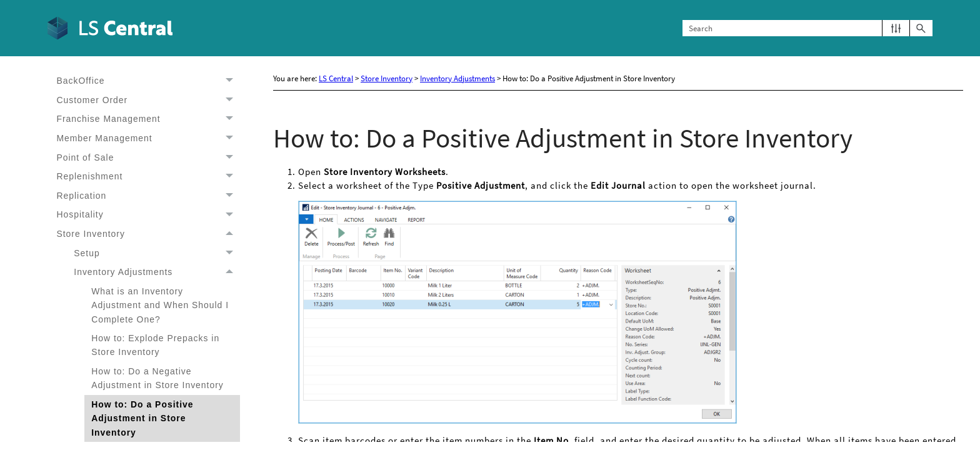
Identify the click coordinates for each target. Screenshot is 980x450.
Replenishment (148, 177)
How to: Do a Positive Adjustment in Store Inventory (142, 418)
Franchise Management (148, 119)
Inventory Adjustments (157, 272)
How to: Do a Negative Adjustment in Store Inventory (157, 378)
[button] (896, 28)
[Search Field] (807, 28)
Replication (148, 196)
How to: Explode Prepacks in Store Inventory (155, 345)
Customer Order (148, 100)
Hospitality (148, 215)
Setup (157, 253)
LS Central (336, 78)
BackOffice (148, 81)
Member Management (148, 138)
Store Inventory (148, 234)
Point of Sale (148, 157)
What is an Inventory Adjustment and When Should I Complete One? (160, 305)
